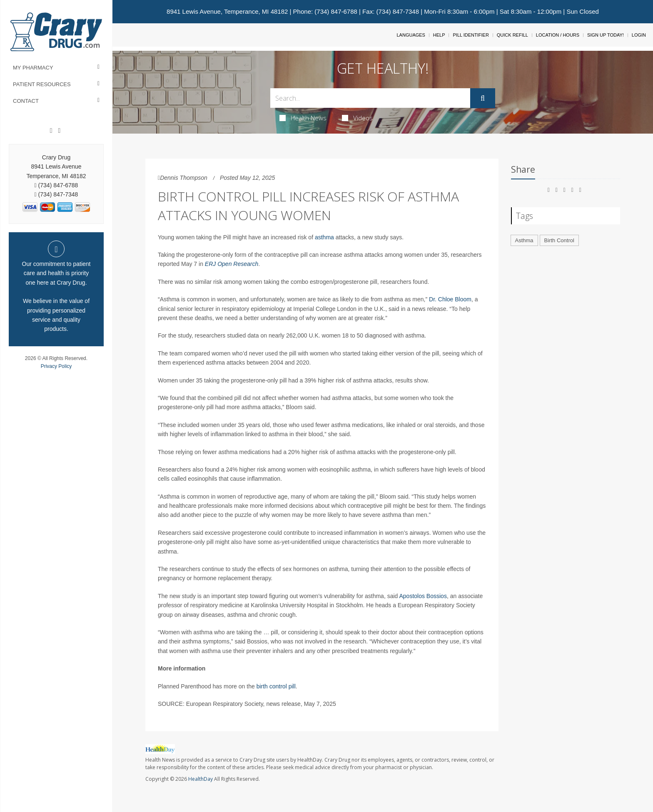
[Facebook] (51, 131)
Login (639, 35)
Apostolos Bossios (423, 596)
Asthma (524, 240)
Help (439, 35)
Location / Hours (558, 35)
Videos (357, 118)
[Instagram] (59, 131)
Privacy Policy (56, 366)
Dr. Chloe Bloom (450, 299)
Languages (411, 35)
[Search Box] (370, 98)
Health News (303, 118)
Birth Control (559, 240)
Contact (26, 101)
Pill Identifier (471, 35)
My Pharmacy (33, 68)
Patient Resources (42, 84)
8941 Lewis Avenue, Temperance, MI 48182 (227, 11)
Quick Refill (512, 35)
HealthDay (201, 779)
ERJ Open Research (232, 264)
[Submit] (483, 98)
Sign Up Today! (606, 35)
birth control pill (276, 686)
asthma (324, 237)
